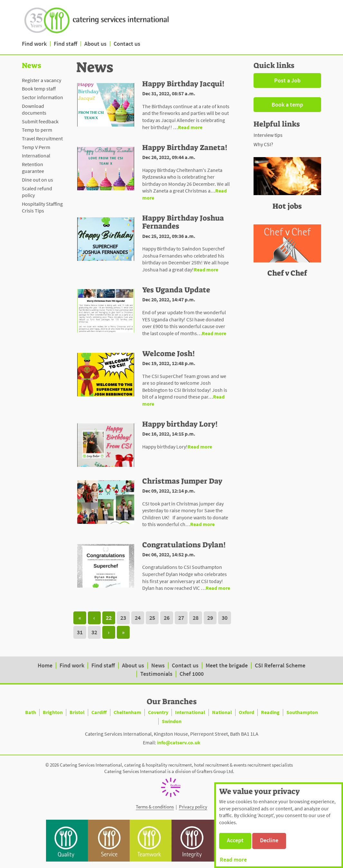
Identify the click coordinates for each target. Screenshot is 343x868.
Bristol (77, 712)
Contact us (127, 44)
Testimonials (156, 674)
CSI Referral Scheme (280, 665)
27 (181, 618)
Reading (270, 712)
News (158, 665)
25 (152, 618)
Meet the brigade (227, 665)
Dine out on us (37, 180)
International (36, 156)
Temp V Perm (36, 147)
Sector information (42, 97)
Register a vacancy (42, 80)
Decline (269, 840)
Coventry (158, 712)
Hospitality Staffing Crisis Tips (42, 207)
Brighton (53, 712)
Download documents (34, 109)
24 (138, 618)
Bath (31, 712)
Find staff (65, 44)
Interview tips (268, 135)
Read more (233, 859)
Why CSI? (263, 144)
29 (210, 618)
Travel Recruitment (42, 138)
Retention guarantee (33, 168)
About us (95, 44)
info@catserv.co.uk (179, 742)
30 (225, 618)
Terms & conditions (155, 807)
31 (80, 632)
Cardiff (99, 712)
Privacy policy (193, 807)
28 (196, 618)
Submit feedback (40, 121)
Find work (34, 44)
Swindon (172, 721)
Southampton (302, 712)
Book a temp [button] (287, 104)
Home (45, 665)
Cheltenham (127, 712)
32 (94, 632)
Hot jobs (287, 206)
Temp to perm (37, 130)
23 (123, 618)
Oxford (246, 712)
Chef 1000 (192, 674)
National (222, 712)
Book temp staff (39, 89)
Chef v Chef (287, 273)
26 (167, 618)
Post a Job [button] (287, 80)
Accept (235, 840)
